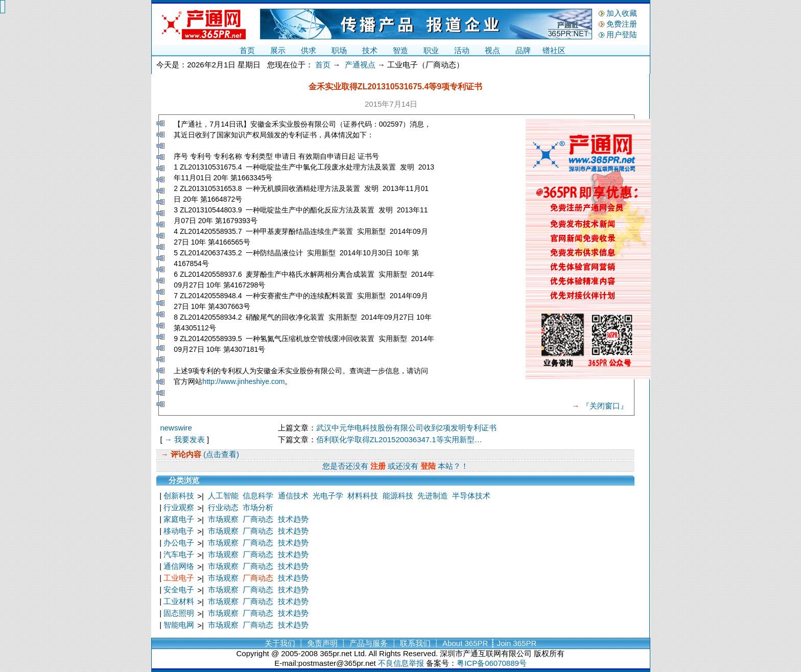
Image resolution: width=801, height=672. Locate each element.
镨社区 (554, 50)
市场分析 (258, 507)
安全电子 (179, 590)
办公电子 (179, 543)
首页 (247, 50)
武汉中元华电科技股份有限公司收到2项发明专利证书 (406, 428)
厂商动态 (258, 519)
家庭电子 (179, 519)
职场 (339, 50)
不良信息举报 (401, 663)
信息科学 (258, 496)
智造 (400, 50)
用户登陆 (622, 34)
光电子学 (328, 496)
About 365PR (465, 643)
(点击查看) (220, 454)
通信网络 (179, 566)
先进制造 (433, 496)
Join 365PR (517, 643)
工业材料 (179, 601)
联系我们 (415, 643)
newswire (176, 428)
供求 (309, 50)
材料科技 (363, 496)
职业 (431, 50)
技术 (370, 50)
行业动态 (223, 507)
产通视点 (360, 65)
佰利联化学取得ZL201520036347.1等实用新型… (399, 439)
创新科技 (179, 496)
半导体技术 (471, 496)
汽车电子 (179, 554)
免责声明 (322, 643)
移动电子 (179, 531)
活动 (462, 50)
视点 (492, 50)
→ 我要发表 (185, 439)
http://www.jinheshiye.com (243, 381)
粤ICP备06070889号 (492, 663)
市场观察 (223, 519)
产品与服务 (369, 643)
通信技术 (293, 496)
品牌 (523, 50)
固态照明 (179, 613)
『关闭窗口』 (605, 406)
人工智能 (223, 496)
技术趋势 (293, 519)
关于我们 (280, 643)
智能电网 (179, 625)
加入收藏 (622, 13)
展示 (278, 50)
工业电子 (179, 578)
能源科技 (398, 496)
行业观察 (179, 507)
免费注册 (622, 24)
